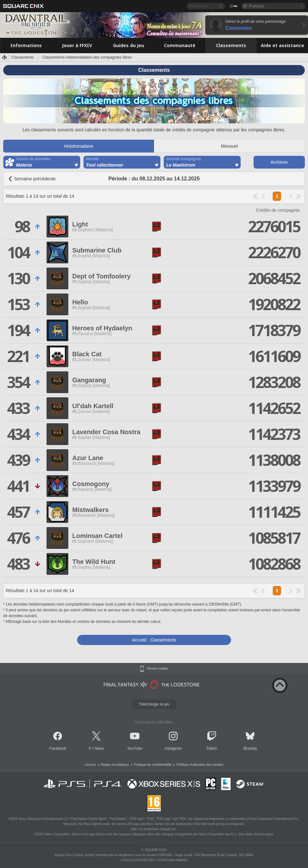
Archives (279, 162)
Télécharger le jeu (154, 704)
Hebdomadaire (79, 146)
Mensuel (230, 146)
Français (257, 6)
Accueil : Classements (154, 640)
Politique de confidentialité (153, 765)
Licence (90, 765)
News (99, 748)
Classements (23, 57)
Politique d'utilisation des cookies (200, 765)
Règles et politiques (115, 765)
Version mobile (157, 669)
